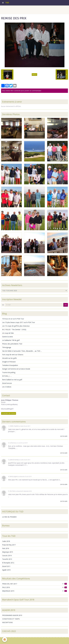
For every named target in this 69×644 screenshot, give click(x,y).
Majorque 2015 (8, 552)
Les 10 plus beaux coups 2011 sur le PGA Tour (19, 322)
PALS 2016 (34, 587)
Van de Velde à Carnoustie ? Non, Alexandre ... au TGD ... (22, 351)
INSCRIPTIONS (7, 622)
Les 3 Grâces (7, 387)
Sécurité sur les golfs (9, 358)
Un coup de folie (8, 333)
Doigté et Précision (9, 362)
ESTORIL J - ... (7, 376)
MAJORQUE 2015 (34, 591)
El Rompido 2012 (8, 563)
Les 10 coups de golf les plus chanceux (16, 326)
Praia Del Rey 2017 (9, 545)
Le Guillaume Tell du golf (11, 340)
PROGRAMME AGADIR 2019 (12, 615)
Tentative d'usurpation (10, 365)
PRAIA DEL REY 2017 (34, 584)
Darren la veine (7, 337)
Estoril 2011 (6, 566)
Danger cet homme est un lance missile (16, 369)
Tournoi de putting (9, 372)
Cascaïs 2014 (7, 556)
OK (66, 305)
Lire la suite (64, 436)
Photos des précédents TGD (12, 344)
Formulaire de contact (9, 413)
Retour (34, 75)
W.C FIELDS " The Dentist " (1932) (14, 329)
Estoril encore (7, 383)
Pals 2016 (6, 548)
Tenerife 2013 (7, 559)
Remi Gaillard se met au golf (12, 380)
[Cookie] (5, 639)
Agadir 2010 (6, 570)
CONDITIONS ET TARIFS (11, 619)
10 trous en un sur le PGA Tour (13, 319)
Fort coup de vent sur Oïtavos (13, 355)
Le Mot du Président (9, 517)
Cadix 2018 (6, 541)
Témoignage (7, 347)
